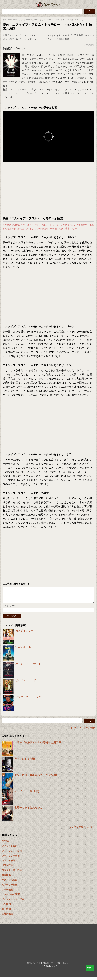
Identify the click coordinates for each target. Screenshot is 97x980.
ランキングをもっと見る (82, 830)
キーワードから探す (84, 731)
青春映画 (6, 878)
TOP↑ (90, 968)
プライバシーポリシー (61, 966)
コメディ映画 (8, 864)
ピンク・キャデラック (28, 700)
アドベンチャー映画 (12, 854)
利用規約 (45, 966)
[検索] (42, 11)
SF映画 (5, 844)
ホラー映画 (7, 893)
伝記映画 (6, 907)
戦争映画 (6, 912)
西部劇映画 (7, 917)
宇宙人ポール (23, 650)
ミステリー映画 (10, 888)
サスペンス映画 (10, 883)
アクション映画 (10, 849)
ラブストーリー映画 (12, 873)
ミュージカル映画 (11, 898)
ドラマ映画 (7, 868)
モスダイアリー (24, 634)
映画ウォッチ (49, 4)
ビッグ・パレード (26, 684)
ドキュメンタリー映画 (13, 902)
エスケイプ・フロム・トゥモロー (40, 55)
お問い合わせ (32, 966)
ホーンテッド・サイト (28, 667)
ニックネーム (9, 609)
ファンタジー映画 (11, 859)
